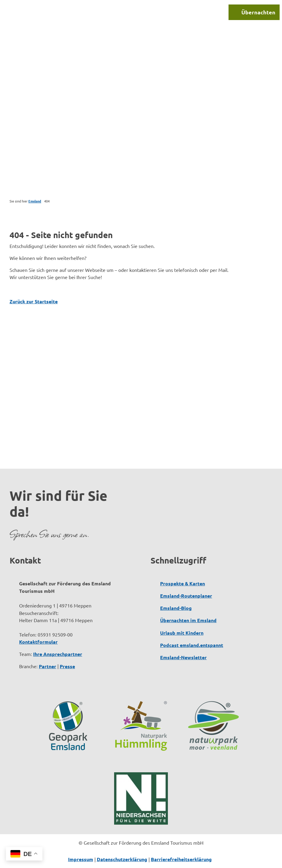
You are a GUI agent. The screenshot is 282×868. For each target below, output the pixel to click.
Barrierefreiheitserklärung (181, 859)
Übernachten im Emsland (188, 620)
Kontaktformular (38, 642)
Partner (47, 666)
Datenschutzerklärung (122, 859)
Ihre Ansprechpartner (58, 654)
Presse (67, 666)
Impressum (81, 859)
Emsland (35, 201)
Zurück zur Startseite (34, 301)
